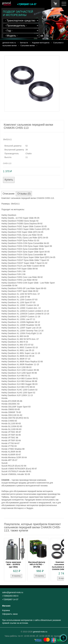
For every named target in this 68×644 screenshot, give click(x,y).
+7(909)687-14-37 (27, 4)
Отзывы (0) (24, 194)
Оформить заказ (10, 614)
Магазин (6, 606)
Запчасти (24, 43)
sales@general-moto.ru (13, 592)
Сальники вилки (28, 45)
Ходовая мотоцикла (41, 43)
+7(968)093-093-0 (10, 596)
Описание (9, 194)
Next (62, 556)
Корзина (6, 610)
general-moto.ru (9, 43)
